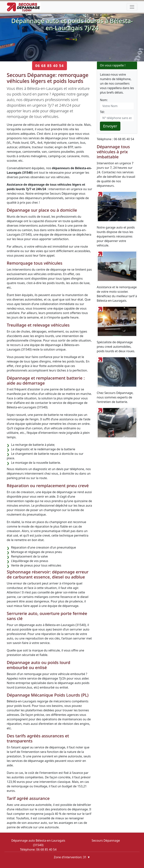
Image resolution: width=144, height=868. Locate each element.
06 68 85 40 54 (49, 66)
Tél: (102, 112)
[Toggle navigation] (132, 7)
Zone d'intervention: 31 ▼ (72, 857)
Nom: (104, 100)
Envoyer (110, 126)
